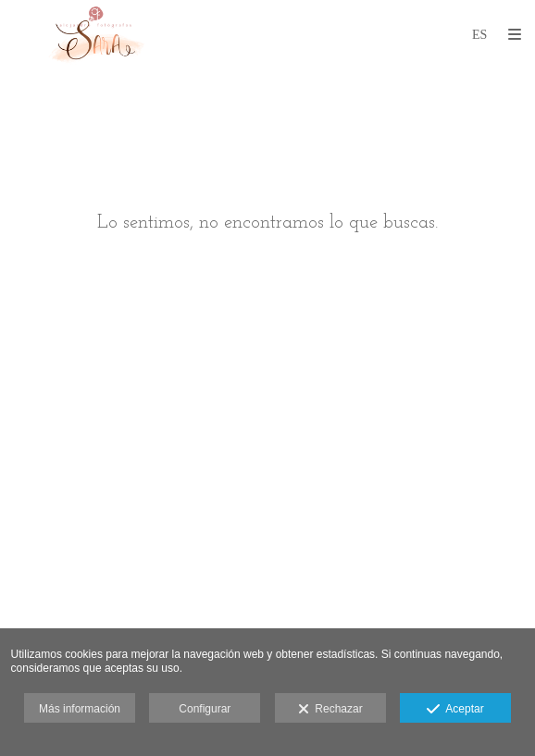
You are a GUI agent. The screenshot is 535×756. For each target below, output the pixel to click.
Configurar (205, 709)
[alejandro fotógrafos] (97, 35)
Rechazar (330, 710)
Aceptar (455, 710)
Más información (80, 709)
